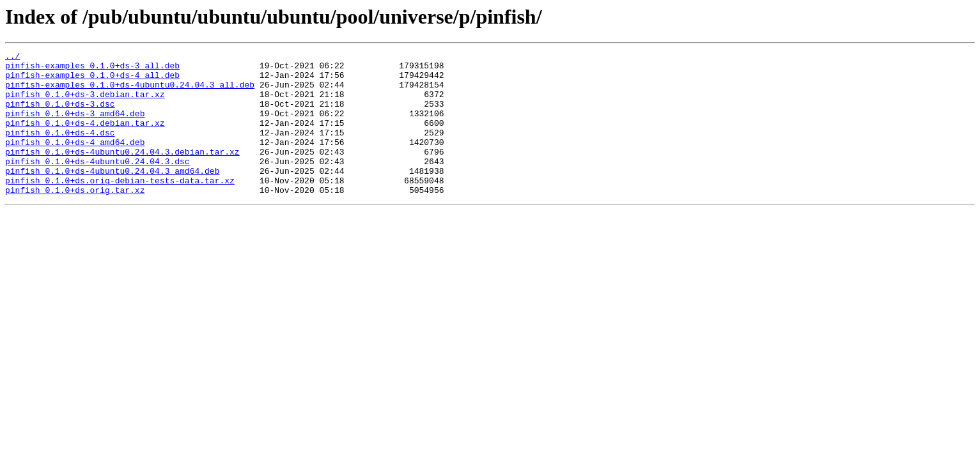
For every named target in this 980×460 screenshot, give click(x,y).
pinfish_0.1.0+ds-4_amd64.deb (75, 161)
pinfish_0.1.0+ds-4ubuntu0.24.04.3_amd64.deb (112, 195)
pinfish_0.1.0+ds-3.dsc (60, 115)
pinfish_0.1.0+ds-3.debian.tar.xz (85, 103)
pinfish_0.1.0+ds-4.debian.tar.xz (85, 138)
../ (12, 57)
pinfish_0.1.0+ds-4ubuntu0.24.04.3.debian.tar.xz (122, 172)
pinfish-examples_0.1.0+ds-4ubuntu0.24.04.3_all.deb (130, 92)
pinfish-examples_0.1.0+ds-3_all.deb (92, 69)
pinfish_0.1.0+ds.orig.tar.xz (75, 218)
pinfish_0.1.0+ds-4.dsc (60, 149)
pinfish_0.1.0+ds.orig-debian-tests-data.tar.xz (120, 207)
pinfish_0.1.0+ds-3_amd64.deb (75, 126)
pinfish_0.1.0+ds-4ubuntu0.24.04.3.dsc (97, 184)
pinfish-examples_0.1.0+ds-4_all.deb (92, 80)
